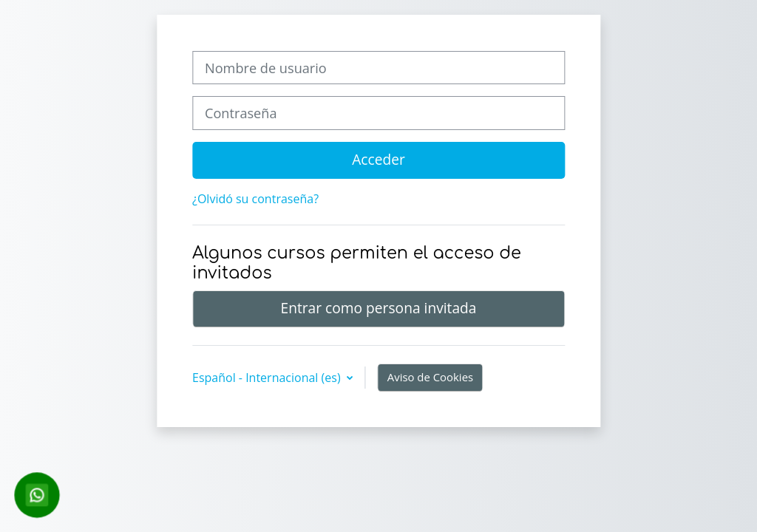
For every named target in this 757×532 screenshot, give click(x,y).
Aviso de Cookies (430, 377)
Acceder (378, 159)
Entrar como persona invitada (378, 308)
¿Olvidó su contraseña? (255, 199)
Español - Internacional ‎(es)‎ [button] (268, 378)
